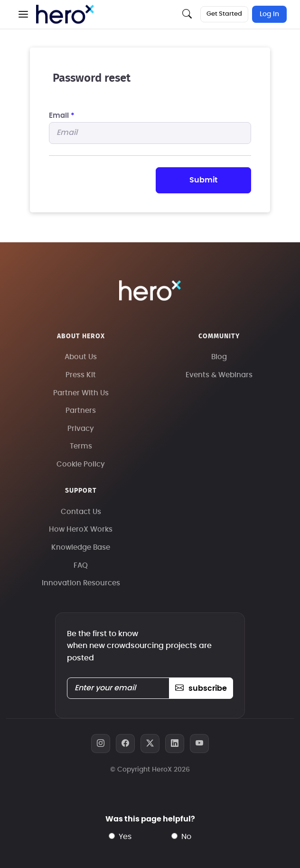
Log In (269, 14)
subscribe (201, 688)
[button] (23, 14)
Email (62, 116)
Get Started (224, 14)
